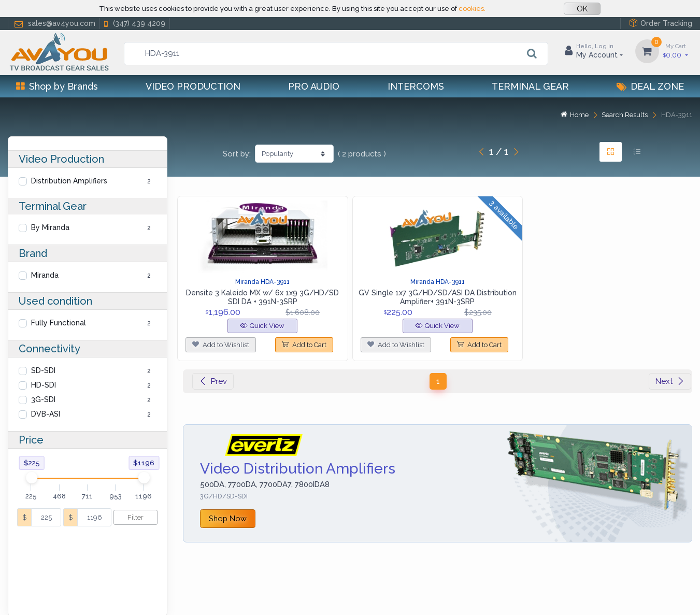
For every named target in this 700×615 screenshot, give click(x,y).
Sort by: (237, 154)
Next (670, 381)
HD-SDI (44, 385)
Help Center (31, 594)
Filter (135, 517)
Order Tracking (661, 23)
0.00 (676, 51)
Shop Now (228, 518)
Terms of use (160, 594)
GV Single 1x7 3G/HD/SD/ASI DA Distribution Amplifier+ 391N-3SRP (438, 297)
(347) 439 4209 (134, 24)
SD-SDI (43, 370)
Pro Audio (314, 86)
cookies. (472, 9)
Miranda (45, 275)
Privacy (75, 594)
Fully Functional (59, 323)
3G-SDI (43, 399)
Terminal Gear (530, 86)
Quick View (262, 326)
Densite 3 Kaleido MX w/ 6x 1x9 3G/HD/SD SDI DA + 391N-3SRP (262, 297)
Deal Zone (650, 86)
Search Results (625, 115)
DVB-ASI (46, 414)
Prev (213, 381)
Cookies (112, 594)
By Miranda (50, 227)
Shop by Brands (57, 86)
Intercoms (416, 86)
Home (575, 115)
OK (582, 9)
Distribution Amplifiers (69, 181)
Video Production (193, 86)
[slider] (31, 478)
